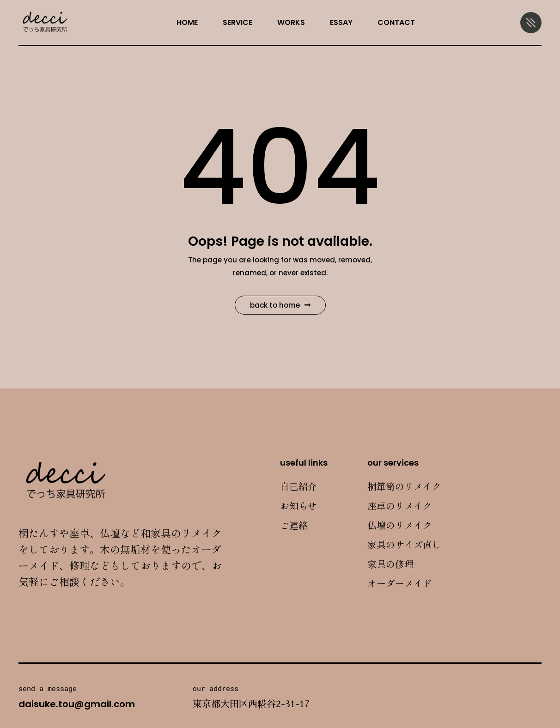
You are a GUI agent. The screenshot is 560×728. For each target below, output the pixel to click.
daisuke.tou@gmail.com (77, 704)
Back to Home (280, 305)
